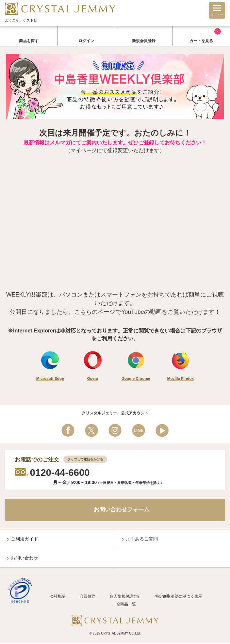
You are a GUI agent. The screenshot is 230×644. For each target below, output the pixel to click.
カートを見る (205, 36)
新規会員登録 (144, 41)
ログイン (86, 41)
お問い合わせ (25, 559)
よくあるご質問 (142, 540)
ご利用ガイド (25, 540)
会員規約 (88, 597)
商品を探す (29, 41)
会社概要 (58, 597)
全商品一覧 (126, 605)
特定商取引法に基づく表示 (179, 597)
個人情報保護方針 (125, 597)
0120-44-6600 (60, 472)
